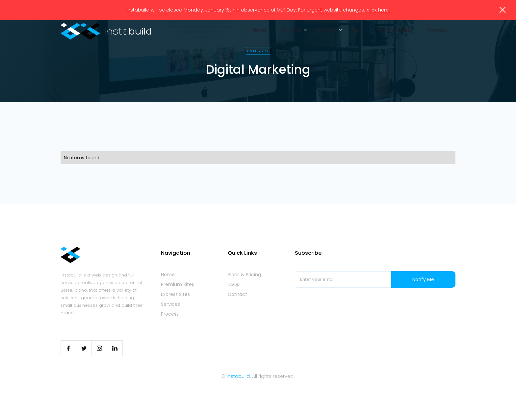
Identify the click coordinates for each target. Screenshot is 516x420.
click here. (378, 10)
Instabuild (238, 376)
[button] (292, 30)
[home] (106, 31)
